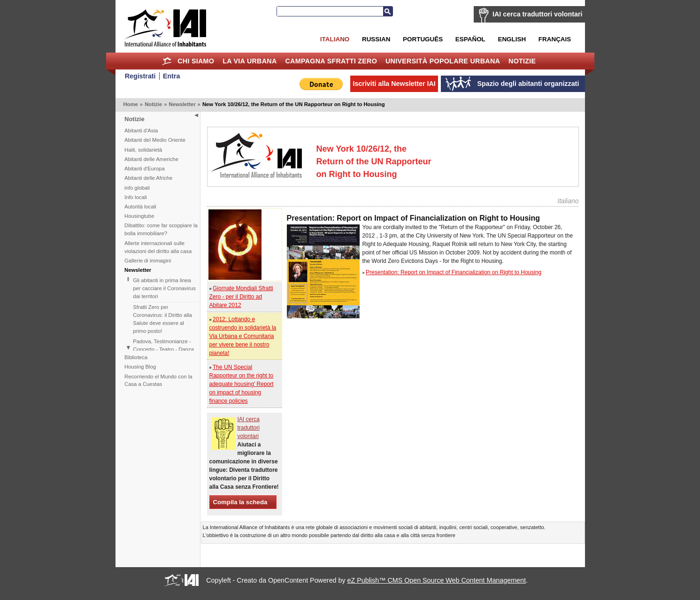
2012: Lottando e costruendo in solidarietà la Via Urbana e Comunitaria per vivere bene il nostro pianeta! (243, 336)
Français (555, 39)
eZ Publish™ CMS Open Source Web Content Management (437, 580)
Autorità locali (140, 207)
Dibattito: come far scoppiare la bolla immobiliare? (161, 229)
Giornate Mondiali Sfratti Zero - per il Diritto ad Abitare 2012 (241, 297)
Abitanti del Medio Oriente (155, 140)
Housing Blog (140, 367)
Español (470, 39)
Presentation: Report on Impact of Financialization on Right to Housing (454, 272)
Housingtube (139, 216)
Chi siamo (196, 61)
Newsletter (182, 104)
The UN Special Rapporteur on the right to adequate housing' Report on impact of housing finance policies (242, 384)
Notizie (522, 61)
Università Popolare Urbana (443, 61)
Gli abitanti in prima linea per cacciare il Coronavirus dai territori (164, 288)
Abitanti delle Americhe (151, 159)
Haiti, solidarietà (143, 150)
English (512, 39)
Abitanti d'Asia (141, 131)
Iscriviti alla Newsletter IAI (394, 84)
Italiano (335, 39)
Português (423, 39)
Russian (376, 39)
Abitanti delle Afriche (148, 178)
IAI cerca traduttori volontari (537, 14)
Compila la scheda (240, 502)
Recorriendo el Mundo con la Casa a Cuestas (158, 381)
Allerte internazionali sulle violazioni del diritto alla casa (158, 247)
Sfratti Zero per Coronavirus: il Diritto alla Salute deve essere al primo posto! (162, 319)
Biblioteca (136, 357)
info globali (137, 188)
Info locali (136, 197)
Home (166, 61)
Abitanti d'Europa (145, 169)
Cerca (388, 11)
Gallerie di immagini (148, 261)
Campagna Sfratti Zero (331, 61)
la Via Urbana (250, 61)
